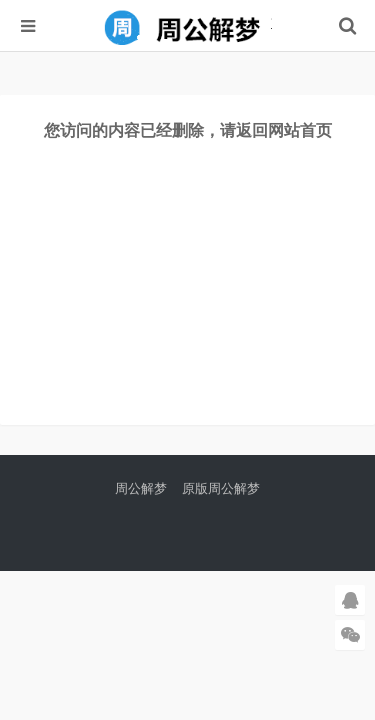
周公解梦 (141, 488)
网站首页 (300, 130)
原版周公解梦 (221, 488)
